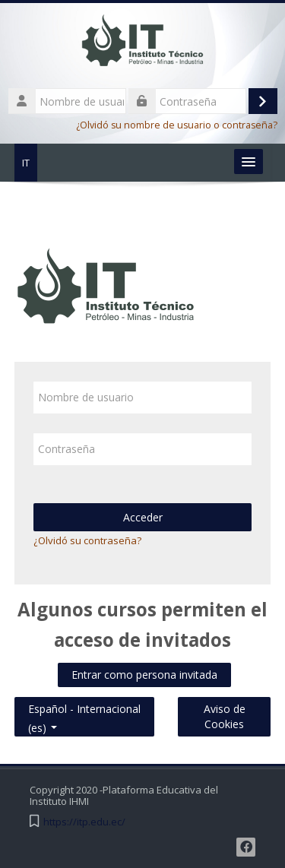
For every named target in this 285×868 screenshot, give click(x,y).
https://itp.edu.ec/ (84, 822)
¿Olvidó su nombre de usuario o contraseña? (177, 125)
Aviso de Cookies (225, 716)
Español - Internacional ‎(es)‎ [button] (84, 706)
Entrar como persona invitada (144, 675)
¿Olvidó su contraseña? (87, 540)
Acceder (143, 517)
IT (26, 163)
